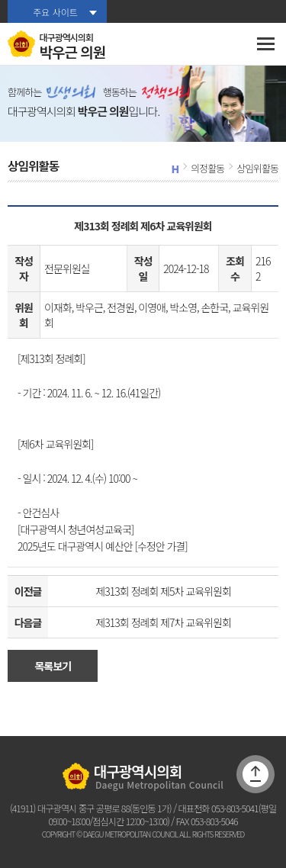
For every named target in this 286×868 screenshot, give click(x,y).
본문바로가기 (0, 0)
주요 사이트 (55, 12)
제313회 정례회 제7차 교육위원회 (163, 622)
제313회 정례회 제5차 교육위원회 (163, 591)
